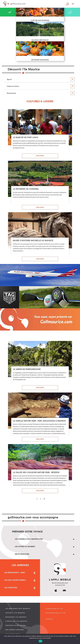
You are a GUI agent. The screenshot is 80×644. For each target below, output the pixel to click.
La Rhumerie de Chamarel (26, 189)
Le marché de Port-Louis (26, 137)
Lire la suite (40, 156)
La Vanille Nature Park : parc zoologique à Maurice (39, 421)
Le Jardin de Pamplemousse (27, 369)
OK (40, 641)
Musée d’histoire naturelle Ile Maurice (33, 241)
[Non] (78, 639)
